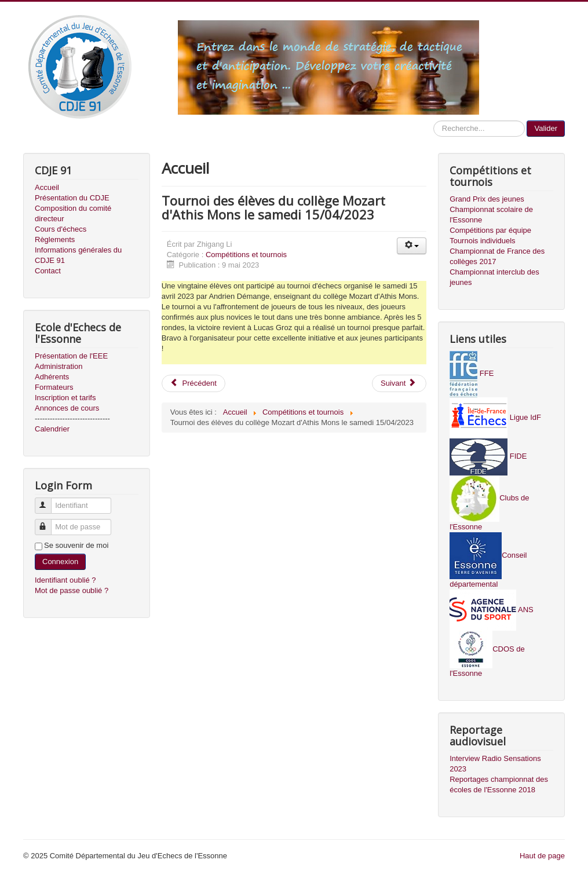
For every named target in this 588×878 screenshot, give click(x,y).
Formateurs (54, 387)
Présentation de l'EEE (71, 356)
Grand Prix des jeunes (487, 199)
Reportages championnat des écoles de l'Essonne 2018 (499, 784)
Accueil (47, 187)
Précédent (193, 383)
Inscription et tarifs (65, 398)
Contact (48, 271)
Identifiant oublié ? (65, 580)
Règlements (55, 239)
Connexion (60, 561)
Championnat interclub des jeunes (494, 277)
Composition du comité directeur (73, 213)
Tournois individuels (482, 241)
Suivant (398, 383)
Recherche (434, 121)
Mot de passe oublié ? (72, 590)
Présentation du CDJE (72, 198)
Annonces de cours (67, 408)
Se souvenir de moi (76, 545)
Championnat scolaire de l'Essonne (491, 215)
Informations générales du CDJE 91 (78, 255)
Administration (59, 366)
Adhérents (52, 377)
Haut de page (542, 856)
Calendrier (52, 429)
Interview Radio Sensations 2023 (495, 764)
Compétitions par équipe (490, 230)
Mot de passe (48, 522)
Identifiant (48, 501)
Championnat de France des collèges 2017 (497, 256)
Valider (546, 128)
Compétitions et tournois (246, 255)
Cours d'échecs (61, 229)
